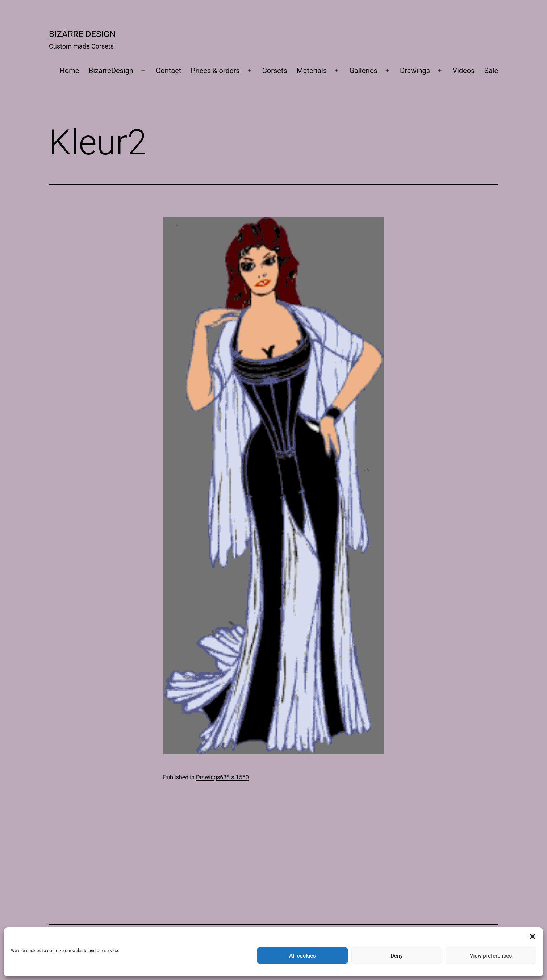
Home (70, 71)
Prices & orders (215, 71)
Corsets (275, 71)
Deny (397, 956)
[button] (533, 937)
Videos (464, 71)
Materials (312, 71)
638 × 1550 (234, 777)
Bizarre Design (82, 34)
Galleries (364, 71)
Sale (491, 71)
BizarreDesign (111, 71)
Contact (168, 71)
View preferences (491, 956)
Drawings (415, 71)
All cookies (302, 956)
